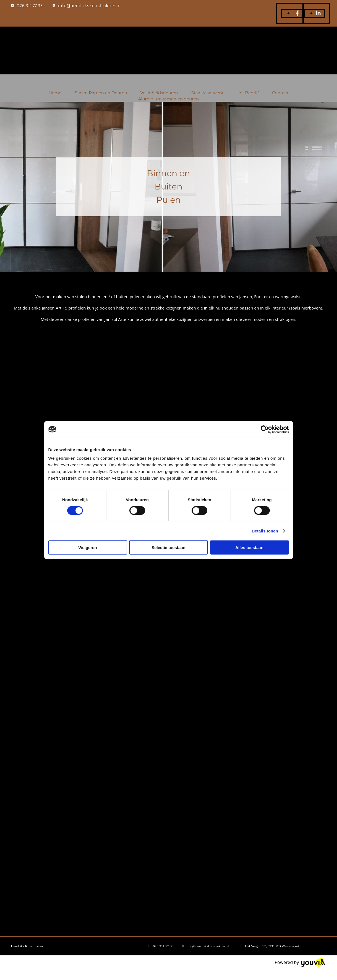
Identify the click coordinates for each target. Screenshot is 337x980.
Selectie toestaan (168, 548)
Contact (280, 93)
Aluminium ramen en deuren (169, 99)
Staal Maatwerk (207, 93)
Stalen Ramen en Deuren (101, 93)
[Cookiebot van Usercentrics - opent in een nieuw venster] (265, 429)
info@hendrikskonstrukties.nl (90, 6)
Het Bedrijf (248, 93)
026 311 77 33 (30, 6)
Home (55, 93)
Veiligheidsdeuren (159, 93)
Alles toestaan (249, 548)
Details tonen (265, 531)
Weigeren (87, 548)
